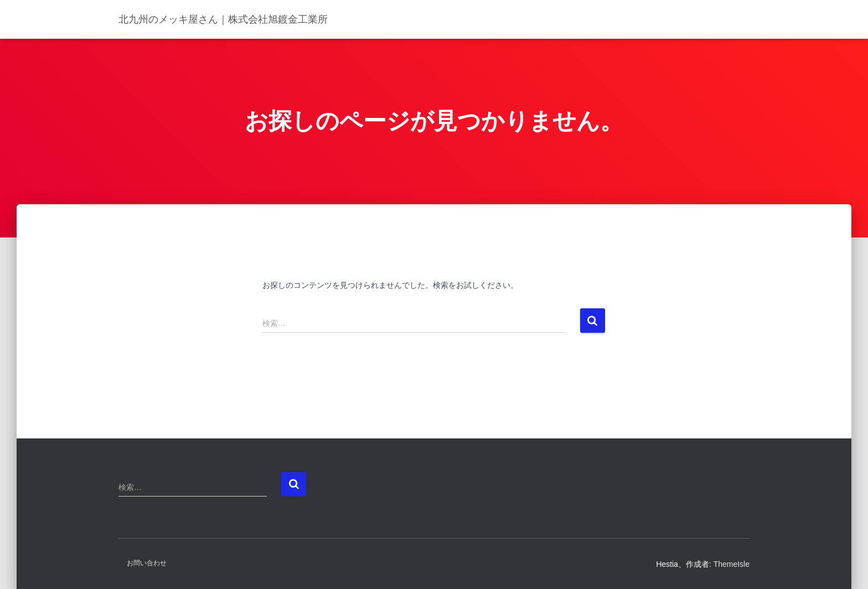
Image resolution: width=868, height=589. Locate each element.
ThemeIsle (732, 564)
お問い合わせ (147, 563)
